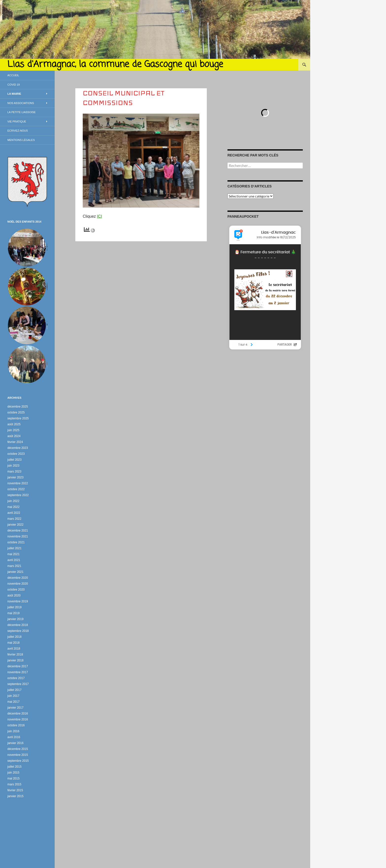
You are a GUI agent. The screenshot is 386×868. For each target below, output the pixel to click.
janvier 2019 (15, 619)
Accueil (13, 75)
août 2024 (14, 436)
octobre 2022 (16, 489)
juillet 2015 (14, 767)
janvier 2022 (15, 525)
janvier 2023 (15, 477)
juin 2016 (13, 731)
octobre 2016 (16, 725)
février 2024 (15, 442)
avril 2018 (14, 649)
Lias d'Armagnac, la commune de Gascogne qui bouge (115, 65)
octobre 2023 (16, 454)
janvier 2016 (15, 743)
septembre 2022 (18, 495)
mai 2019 (13, 613)
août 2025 (14, 424)
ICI (99, 216)
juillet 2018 (14, 637)
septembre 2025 (18, 418)
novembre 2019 (18, 601)
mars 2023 (14, 472)
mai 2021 (13, 554)
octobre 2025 (16, 412)
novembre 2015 (18, 755)
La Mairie (14, 94)
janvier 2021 (15, 572)
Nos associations (21, 103)
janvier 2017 (15, 708)
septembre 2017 (18, 684)
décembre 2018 (18, 625)
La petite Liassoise (22, 112)
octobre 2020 (16, 590)
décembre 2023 (18, 448)
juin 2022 (13, 501)
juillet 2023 (14, 460)
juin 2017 (13, 696)
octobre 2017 (16, 678)
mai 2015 (13, 778)
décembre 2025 (18, 407)
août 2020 (14, 595)
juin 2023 (13, 466)
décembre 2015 (18, 749)
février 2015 (15, 790)
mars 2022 (14, 519)
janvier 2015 (15, 796)
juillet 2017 (14, 690)
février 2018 (15, 655)
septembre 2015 (18, 761)
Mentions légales (21, 140)
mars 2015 (14, 784)
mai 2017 (13, 702)
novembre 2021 (18, 536)
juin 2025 (13, 430)
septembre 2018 (18, 631)
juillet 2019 (14, 607)
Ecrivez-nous (18, 131)
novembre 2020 (18, 584)
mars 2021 (14, 566)
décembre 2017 (18, 666)
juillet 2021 (14, 548)
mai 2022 (13, 507)
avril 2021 (14, 560)
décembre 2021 (18, 531)
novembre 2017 (18, 672)
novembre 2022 (18, 483)
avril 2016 (14, 737)
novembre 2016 (18, 719)
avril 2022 (14, 513)
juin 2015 (13, 773)
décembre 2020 (18, 578)
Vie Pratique (17, 122)
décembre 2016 (18, 714)
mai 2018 (13, 643)
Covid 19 (14, 85)
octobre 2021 (16, 542)
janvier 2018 (15, 660)
